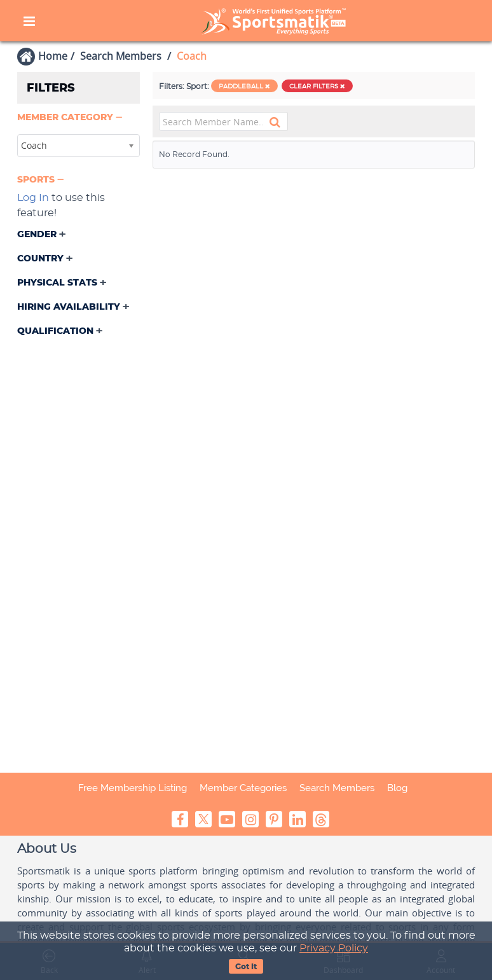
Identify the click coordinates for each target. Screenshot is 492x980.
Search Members (121, 56)
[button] (71, 118)
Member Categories (243, 788)
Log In (33, 198)
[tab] (79, 119)
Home (53, 56)
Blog (397, 788)
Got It (246, 967)
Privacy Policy (334, 948)
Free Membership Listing (133, 788)
